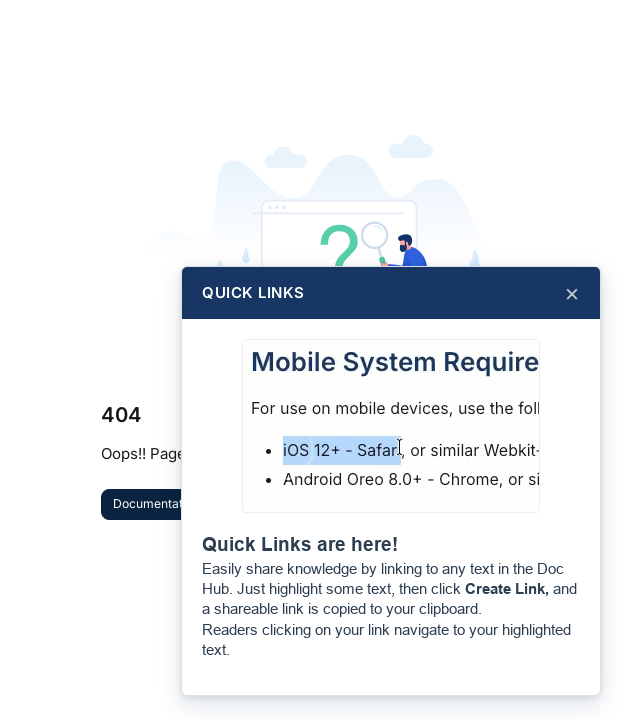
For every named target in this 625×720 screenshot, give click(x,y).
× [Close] (572, 293)
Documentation (156, 503)
